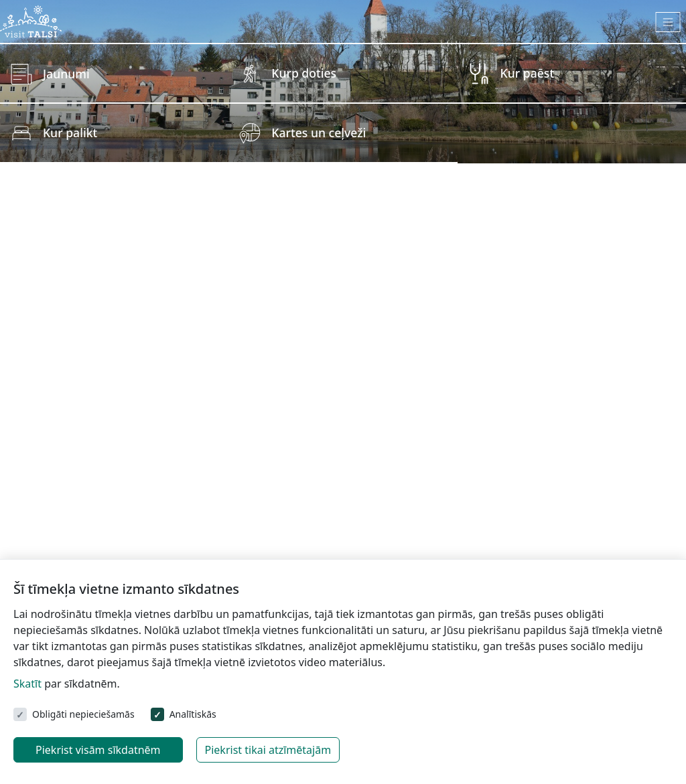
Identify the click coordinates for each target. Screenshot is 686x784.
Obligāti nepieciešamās (83, 714)
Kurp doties (304, 73)
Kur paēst (528, 73)
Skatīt (27, 684)
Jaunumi (66, 74)
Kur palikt (70, 133)
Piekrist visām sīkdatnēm (98, 750)
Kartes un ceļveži (319, 133)
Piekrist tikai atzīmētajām (268, 750)
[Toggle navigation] (668, 22)
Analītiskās (193, 714)
